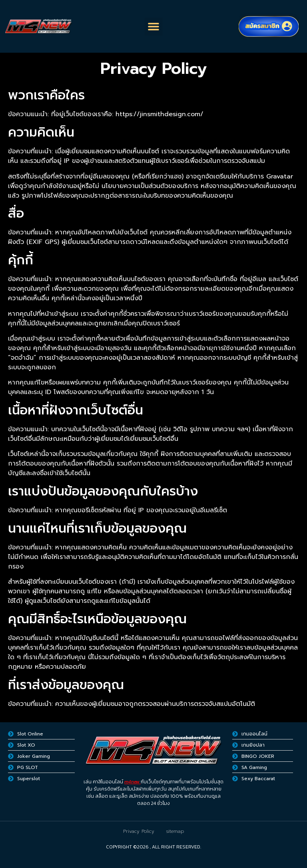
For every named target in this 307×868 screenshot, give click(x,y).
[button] (154, 27)
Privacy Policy (139, 831)
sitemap (175, 831)
